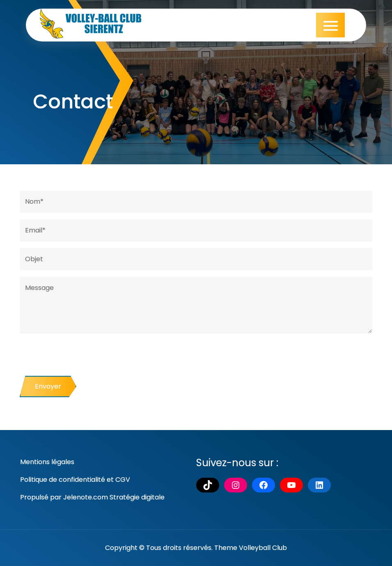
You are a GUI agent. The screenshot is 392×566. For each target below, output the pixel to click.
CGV (123, 480)
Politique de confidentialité (63, 480)
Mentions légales (47, 462)
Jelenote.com (86, 497)
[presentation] (82, 360)
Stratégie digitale (137, 497)
